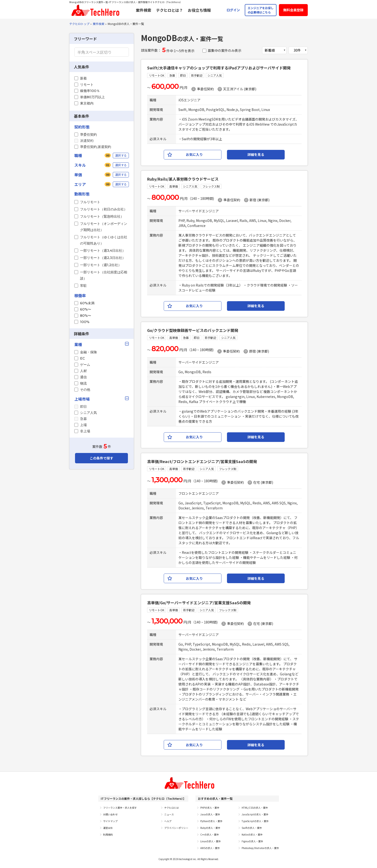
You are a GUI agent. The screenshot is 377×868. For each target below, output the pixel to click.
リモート (87, 85)
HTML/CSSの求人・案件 (255, 808)
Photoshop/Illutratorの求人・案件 (260, 848)
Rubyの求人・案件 (210, 828)
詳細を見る (256, 154)
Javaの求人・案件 (210, 814)
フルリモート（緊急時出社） (102, 216)
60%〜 (86, 309)
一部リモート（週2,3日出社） (103, 258)
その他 (85, 390)
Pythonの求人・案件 (211, 821)
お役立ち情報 (199, 10)
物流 (83, 383)
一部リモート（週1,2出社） (101, 265)
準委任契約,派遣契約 (96, 147)
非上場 (85, 431)
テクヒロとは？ (170, 10)
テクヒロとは (171, 808)
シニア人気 (88, 413)
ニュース (169, 814)
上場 (83, 425)
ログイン (233, 10)
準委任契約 (88, 134)
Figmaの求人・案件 (252, 841)
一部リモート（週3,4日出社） (103, 251)
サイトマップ (110, 821)
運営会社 (108, 828)
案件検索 (144, 10)
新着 (83, 78)
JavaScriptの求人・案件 (255, 814)
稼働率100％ (90, 91)
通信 (83, 377)
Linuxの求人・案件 (210, 841)
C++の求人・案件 (210, 834)
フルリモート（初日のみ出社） (104, 209)
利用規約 (108, 834)
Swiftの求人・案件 (252, 828)
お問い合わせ (110, 814)
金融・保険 (88, 352)
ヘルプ (168, 821)
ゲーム (85, 365)
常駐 (83, 286)
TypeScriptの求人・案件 (255, 821)
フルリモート (90, 202)
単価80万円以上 (92, 97)
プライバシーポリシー (176, 828)
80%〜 (86, 316)
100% (85, 322)
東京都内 (87, 103)
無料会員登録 (293, 10)
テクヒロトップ (79, 24)
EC (82, 358)
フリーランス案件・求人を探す (120, 808)
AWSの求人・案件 (210, 848)
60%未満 (87, 303)
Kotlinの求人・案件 (252, 834)
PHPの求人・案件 (210, 808)
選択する (121, 155)
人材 (83, 371)
